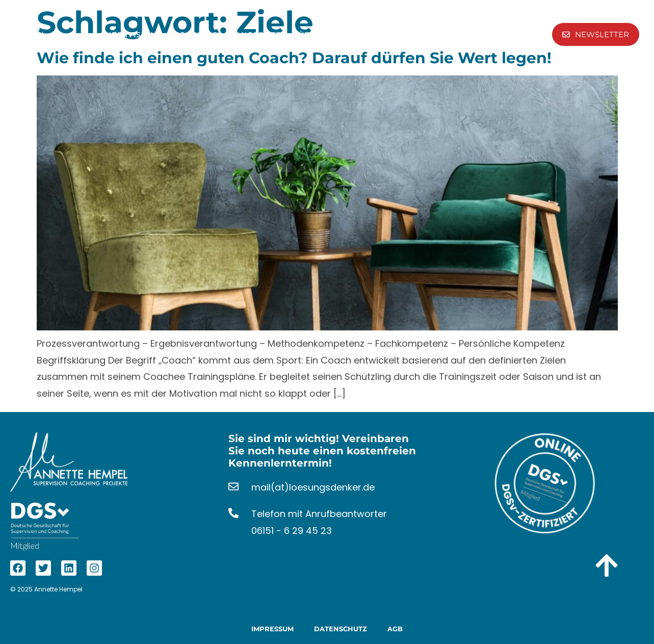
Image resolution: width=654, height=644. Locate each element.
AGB (395, 629)
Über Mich (328, 35)
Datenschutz (341, 629)
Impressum (272, 629)
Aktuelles (488, 35)
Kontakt (441, 35)
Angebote (264, 35)
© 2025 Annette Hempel (46, 589)
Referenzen (389, 35)
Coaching (202, 35)
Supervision (135, 35)
